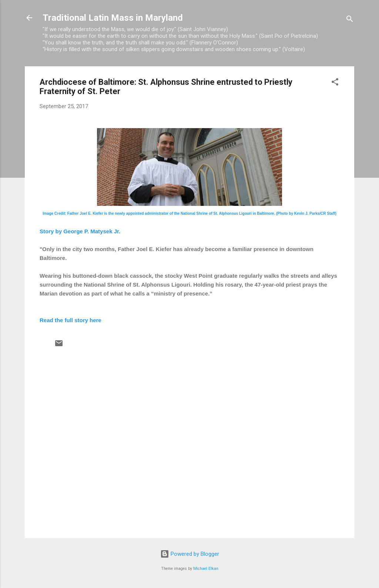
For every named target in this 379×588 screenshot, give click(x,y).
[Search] (350, 20)
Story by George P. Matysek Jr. (80, 231)
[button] (335, 83)
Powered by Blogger (190, 554)
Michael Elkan (206, 569)
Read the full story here (71, 320)
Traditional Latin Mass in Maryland (113, 18)
